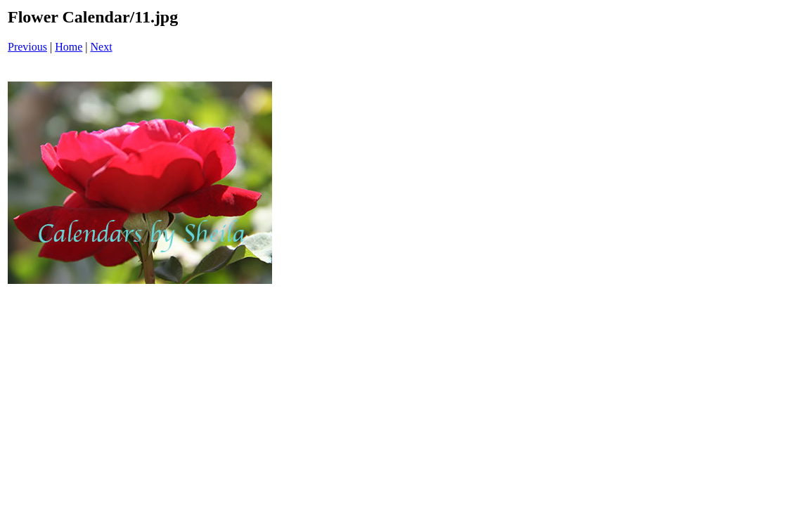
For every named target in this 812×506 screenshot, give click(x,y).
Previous (27, 47)
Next (102, 47)
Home (69, 47)
